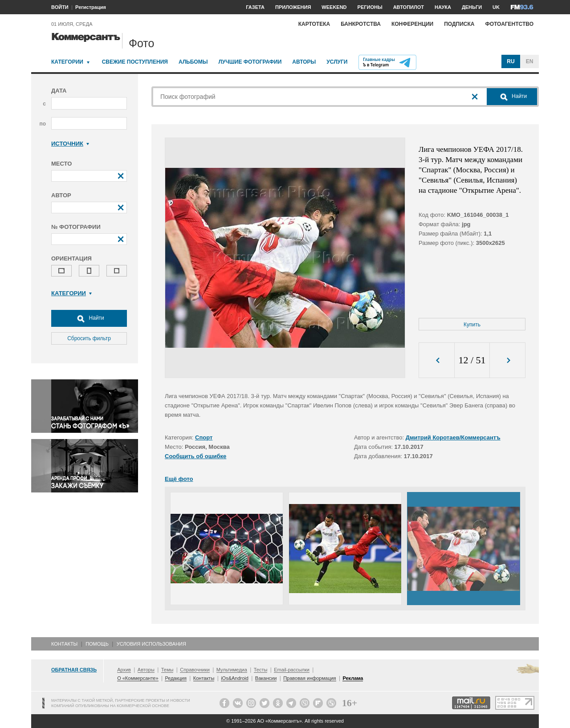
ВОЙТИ (60, 7)
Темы (167, 670)
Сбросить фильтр (89, 338)
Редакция (175, 678)
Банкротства (361, 24)
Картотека (314, 24)
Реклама (353, 678)
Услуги (337, 62)
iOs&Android (235, 678)
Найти (89, 318)
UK (496, 7)
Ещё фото (179, 479)
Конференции (412, 24)
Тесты (261, 670)
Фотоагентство (509, 24)
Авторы (304, 62)
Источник (70, 144)
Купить (472, 325)
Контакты (64, 644)
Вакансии (266, 678)
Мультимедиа (232, 670)
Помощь (97, 644)
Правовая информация (309, 678)
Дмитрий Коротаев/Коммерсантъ (453, 437)
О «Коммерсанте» (138, 678)
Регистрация (91, 7)
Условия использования (151, 644)
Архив (124, 670)
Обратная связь (74, 670)
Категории (67, 62)
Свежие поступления (135, 62)
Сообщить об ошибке (195, 456)
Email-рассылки (292, 670)
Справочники (195, 670)
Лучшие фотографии (250, 62)
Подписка (459, 24)
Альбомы (193, 62)
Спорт (204, 437)
